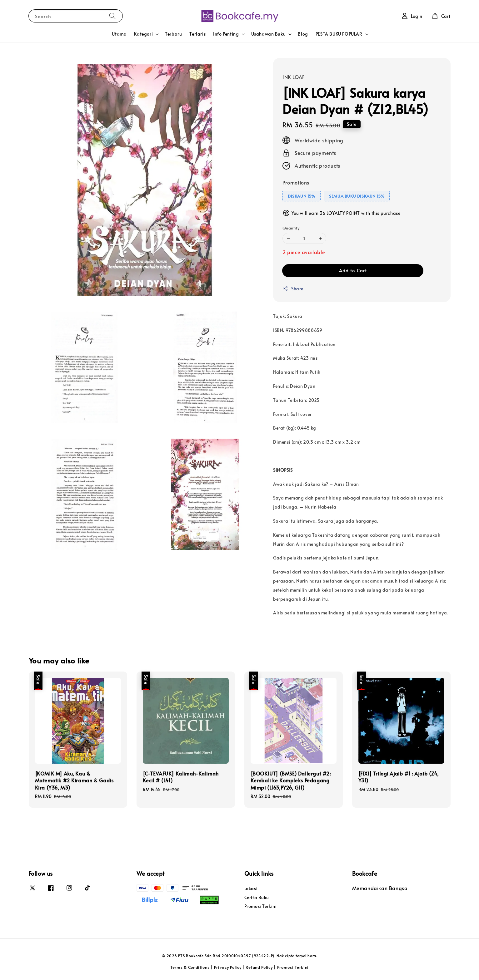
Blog (303, 34)
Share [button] (293, 289)
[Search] (112, 16)
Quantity (291, 228)
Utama (119, 34)
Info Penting (226, 34)
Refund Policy (259, 967)
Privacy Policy (228, 967)
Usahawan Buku (269, 34)
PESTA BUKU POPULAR (339, 34)
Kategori (143, 34)
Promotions (296, 182)
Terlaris (197, 34)
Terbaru (173, 34)
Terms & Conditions (190, 967)
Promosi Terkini (261, 906)
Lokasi (251, 889)
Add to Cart (353, 270)
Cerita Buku (257, 897)
